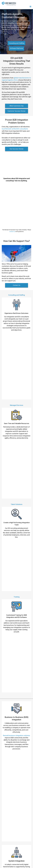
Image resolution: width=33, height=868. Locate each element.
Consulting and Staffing (16, 43)
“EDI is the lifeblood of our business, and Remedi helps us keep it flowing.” (20, 646)
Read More (13, 636)
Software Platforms (16, 48)
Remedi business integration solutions (16, 503)
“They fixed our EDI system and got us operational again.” (17, 596)
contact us (12, 232)
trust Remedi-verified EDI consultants (15, 129)
